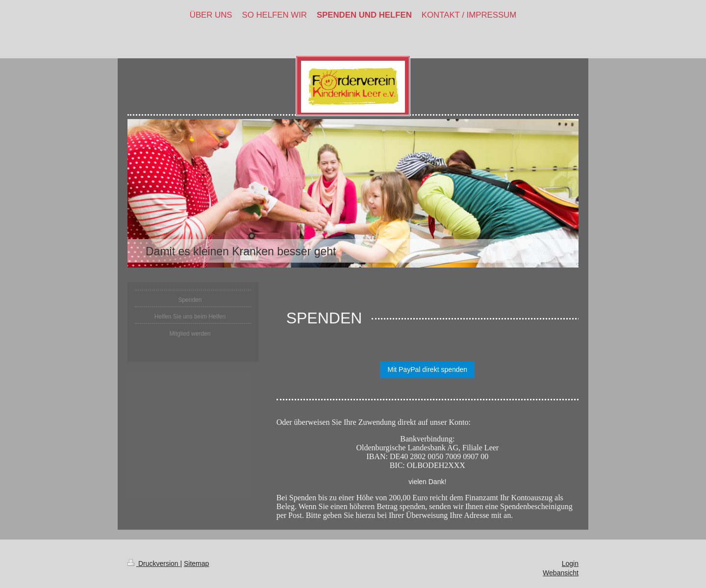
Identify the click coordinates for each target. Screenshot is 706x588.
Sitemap (196, 563)
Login (570, 563)
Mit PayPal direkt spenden (427, 369)
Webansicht (561, 573)
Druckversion (154, 563)
